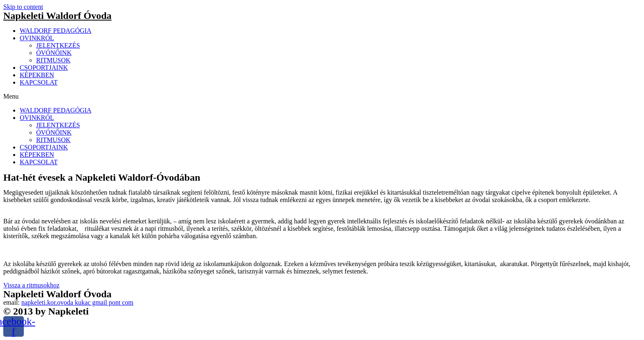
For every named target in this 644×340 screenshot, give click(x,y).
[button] (322, 96)
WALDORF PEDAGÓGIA (56, 31)
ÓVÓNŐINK (54, 53)
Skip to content (23, 7)
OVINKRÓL (37, 38)
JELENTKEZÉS (58, 45)
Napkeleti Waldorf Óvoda (57, 16)
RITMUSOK (53, 60)
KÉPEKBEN (37, 75)
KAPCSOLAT (39, 82)
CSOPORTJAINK (44, 68)
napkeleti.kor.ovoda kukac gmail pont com (77, 302)
